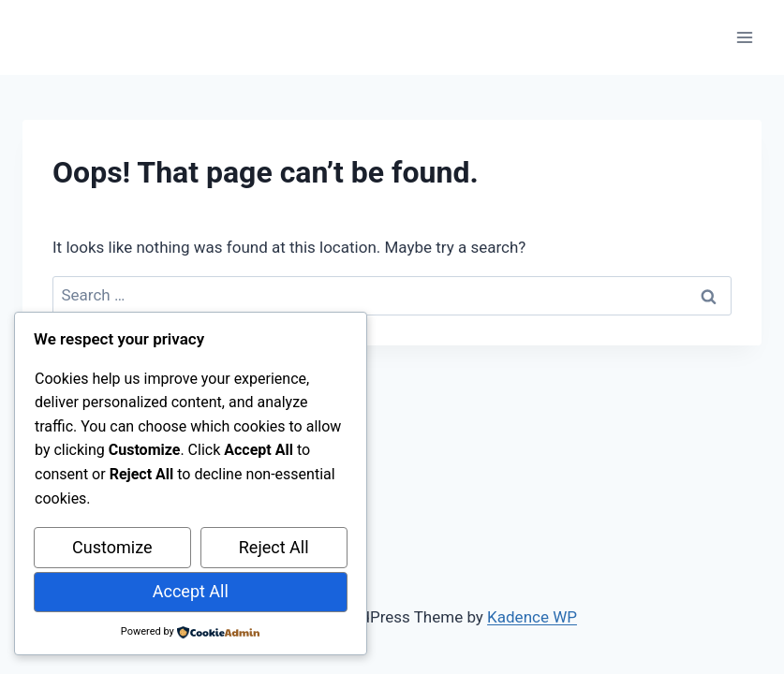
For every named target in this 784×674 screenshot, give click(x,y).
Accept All (191, 591)
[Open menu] (744, 37)
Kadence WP (532, 617)
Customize (112, 547)
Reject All (274, 547)
